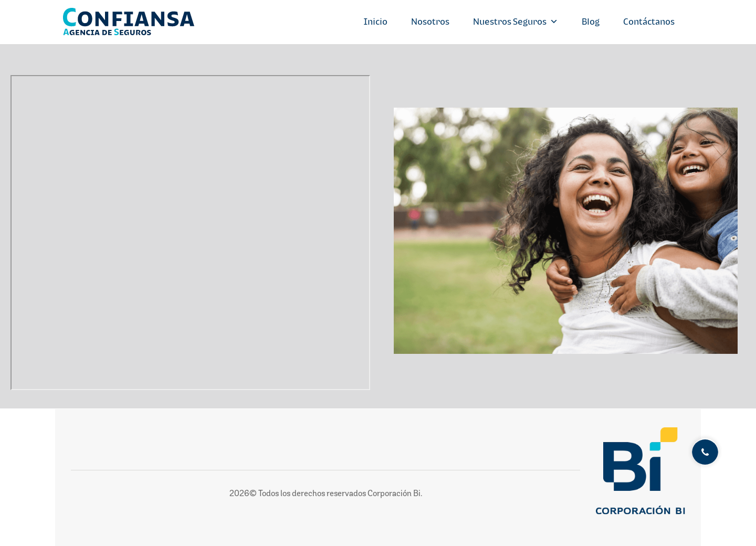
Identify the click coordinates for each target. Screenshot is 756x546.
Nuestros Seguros (516, 22)
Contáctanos (649, 22)
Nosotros (430, 22)
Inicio (376, 22)
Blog (591, 22)
